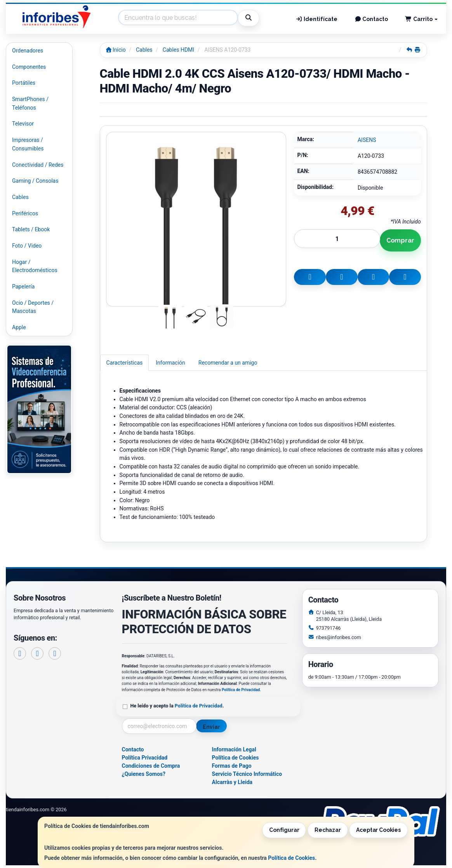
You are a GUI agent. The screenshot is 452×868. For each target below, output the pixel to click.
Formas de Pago (232, 766)
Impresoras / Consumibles (28, 144)
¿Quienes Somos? (144, 774)
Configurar (284, 830)
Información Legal (234, 749)
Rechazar (328, 830)
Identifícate (316, 19)
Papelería (23, 286)
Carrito (421, 19)
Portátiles (24, 83)
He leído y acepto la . (177, 706)
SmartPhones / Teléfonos (30, 103)
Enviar (211, 727)
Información (170, 363)
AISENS (367, 140)
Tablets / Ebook (31, 229)
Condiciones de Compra (151, 766)
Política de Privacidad (241, 690)
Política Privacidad (145, 758)
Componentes (29, 67)
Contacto (371, 19)
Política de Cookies (291, 858)
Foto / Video (27, 246)
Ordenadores (28, 51)
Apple (19, 327)
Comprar (400, 240)
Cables (20, 197)
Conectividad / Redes (38, 165)
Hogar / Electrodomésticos (35, 266)
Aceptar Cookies (378, 830)
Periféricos (25, 213)
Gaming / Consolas (35, 181)
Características (125, 363)
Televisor (23, 124)
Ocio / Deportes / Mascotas (33, 307)
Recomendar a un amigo (228, 363)
